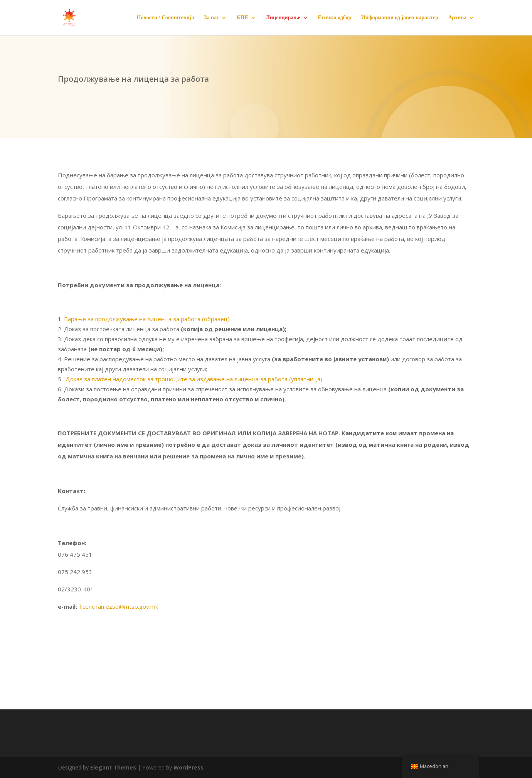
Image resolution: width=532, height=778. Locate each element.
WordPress (189, 767)
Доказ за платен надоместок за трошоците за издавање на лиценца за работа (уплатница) (194, 379)
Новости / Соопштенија (166, 18)
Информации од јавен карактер (400, 18)
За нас (211, 18)
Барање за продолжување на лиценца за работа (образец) (147, 319)
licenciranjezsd (119, 606)
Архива (457, 18)
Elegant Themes (113, 767)
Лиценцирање (283, 18)
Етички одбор (334, 18)
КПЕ (242, 18)
